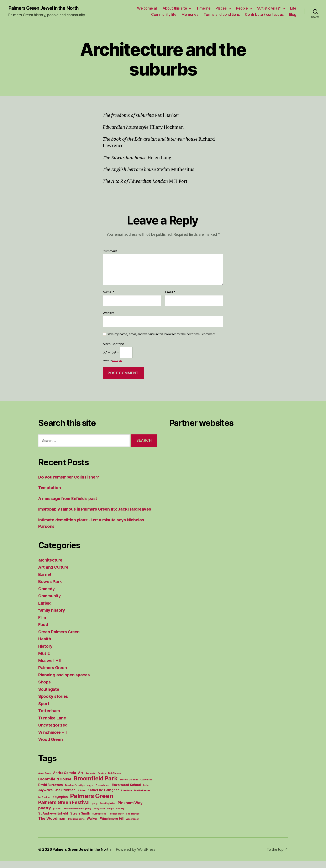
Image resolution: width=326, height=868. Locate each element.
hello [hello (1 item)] (146, 792)
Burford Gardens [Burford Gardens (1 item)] (129, 787)
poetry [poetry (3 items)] (44, 815)
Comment (110, 252)
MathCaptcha (117, 361)
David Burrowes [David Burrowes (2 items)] (51, 792)
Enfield (46, 610)
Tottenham (50, 717)
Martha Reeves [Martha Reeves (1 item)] (142, 797)
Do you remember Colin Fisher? (71, 477)
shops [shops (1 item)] (110, 815)
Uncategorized (54, 732)
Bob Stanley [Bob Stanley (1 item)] (115, 780)
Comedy (47, 596)
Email (170, 293)
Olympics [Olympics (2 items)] (61, 804)
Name (108, 293)
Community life (164, 15)
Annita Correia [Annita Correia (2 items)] (64, 780)
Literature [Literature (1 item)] (127, 797)
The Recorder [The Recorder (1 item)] (116, 821)
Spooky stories (54, 703)
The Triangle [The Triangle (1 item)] (133, 821)
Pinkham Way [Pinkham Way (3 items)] (130, 810)
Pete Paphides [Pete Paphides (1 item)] (108, 810)
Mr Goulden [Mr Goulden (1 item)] (45, 804)
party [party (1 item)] (95, 810)
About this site (175, 8)
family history (52, 617)
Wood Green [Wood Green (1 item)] (133, 826)
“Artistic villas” (269, 8)
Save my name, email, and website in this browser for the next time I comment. (162, 334)
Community (50, 603)
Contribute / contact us (264, 15)
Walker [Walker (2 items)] (92, 825)
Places (221, 8)
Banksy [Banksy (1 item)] (102, 780)
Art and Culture (54, 574)
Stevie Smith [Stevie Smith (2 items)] (80, 820)
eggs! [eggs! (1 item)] (90, 792)
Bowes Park (51, 588)
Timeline (203, 8)
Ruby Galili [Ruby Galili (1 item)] (99, 815)
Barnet (45, 581)
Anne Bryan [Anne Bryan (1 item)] (44, 780)
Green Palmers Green (60, 639)
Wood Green (51, 746)
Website (109, 313)
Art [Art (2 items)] (81, 780)
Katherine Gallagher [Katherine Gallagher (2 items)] (103, 797)
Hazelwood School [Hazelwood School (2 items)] (126, 792)
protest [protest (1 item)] (57, 815)
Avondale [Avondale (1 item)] (90, 780)
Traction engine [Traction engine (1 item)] (76, 826)
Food (43, 631)
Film (43, 624)
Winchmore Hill (54, 739)
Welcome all (147, 8)
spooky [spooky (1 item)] (120, 815)
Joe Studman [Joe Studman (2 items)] (65, 797)
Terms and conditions (222, 15)
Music (45, 660)
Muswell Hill (51, 667)
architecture (51, 567)
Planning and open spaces (65, 682)
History (46, 653)
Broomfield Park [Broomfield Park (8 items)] (95, 785)
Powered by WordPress (137, 856)
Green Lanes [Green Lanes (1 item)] (103, 792)
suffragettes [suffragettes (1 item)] (99, 821)
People (242, 8)
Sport (44, 710)
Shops (45, 689)
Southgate (49, 696)
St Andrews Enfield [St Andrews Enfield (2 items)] (53, 820)
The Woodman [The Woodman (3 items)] (52, 825)
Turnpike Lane (53, 725)
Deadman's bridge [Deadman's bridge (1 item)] (75, 792)
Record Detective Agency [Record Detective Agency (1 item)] (77, 815)
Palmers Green (54, 674)
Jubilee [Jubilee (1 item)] (81, 797)
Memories (190, 15)
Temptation (50, 488)
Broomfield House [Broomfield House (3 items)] (55, 786)
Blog (293, 15)
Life (293, 8)
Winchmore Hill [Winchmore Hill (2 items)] (112, 825)
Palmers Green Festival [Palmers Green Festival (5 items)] (64, 809)
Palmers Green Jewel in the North (46, 8)
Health (45, 646)
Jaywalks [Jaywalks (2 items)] (45, 797)
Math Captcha (113, 345)
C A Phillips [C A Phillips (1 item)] (146, 787)
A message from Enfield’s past (70, 499)
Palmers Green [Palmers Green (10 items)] (92, 803)
